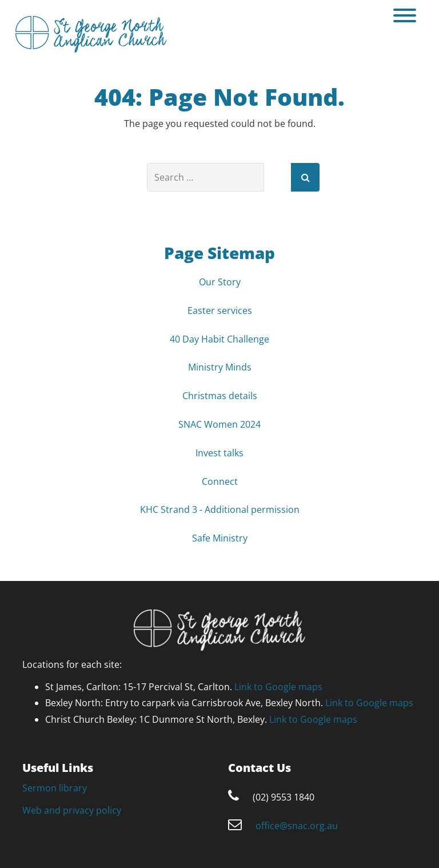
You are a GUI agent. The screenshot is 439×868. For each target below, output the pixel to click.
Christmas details (220, 396)
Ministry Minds (220, 367)
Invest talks (219, 453)
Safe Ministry (220, 538)
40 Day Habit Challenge (219, 339)
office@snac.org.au (297, 826)
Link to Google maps (278, 687)
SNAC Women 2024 (219, 424)
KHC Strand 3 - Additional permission (220, 509)
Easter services (220, 310)
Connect (220, 481)
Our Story (220, 282)
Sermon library (55, 788)
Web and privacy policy (72, 810)
